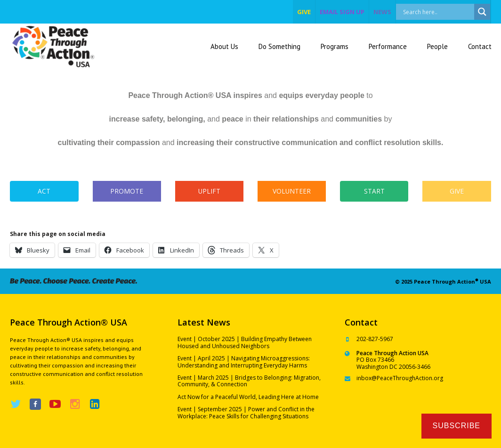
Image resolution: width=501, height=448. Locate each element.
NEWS (382, 12)
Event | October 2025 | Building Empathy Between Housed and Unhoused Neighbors (245, 342)
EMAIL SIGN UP (342, 12)
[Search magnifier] (482, 12)
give (304, 12)
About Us (224, 46)
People (437, 46)
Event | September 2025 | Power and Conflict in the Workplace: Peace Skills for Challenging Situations (246, 412)
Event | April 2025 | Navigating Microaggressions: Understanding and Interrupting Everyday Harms (244, 362)
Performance (388, 46)
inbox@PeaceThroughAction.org (400, 378)
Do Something (279, 46)
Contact (480, 46)
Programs (335, 46)
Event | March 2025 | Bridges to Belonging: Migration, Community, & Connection (249, 381)
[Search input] (445, 12)
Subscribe (457, 426)
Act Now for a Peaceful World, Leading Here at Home (248, 397)
